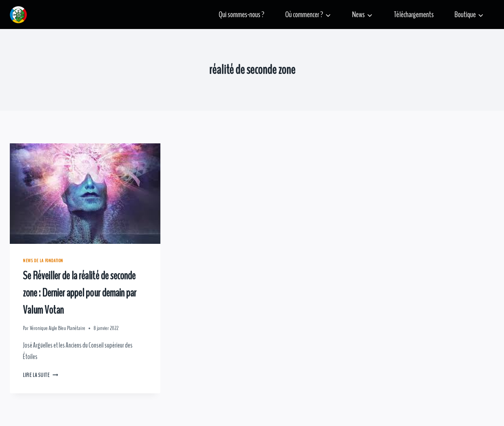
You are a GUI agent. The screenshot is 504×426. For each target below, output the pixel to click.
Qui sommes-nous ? (242, 14)
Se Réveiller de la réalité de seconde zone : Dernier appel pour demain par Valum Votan (80, 293)
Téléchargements (414, 14)
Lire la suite (40, 375)
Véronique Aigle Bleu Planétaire (58, 328)
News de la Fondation (43, 261)
